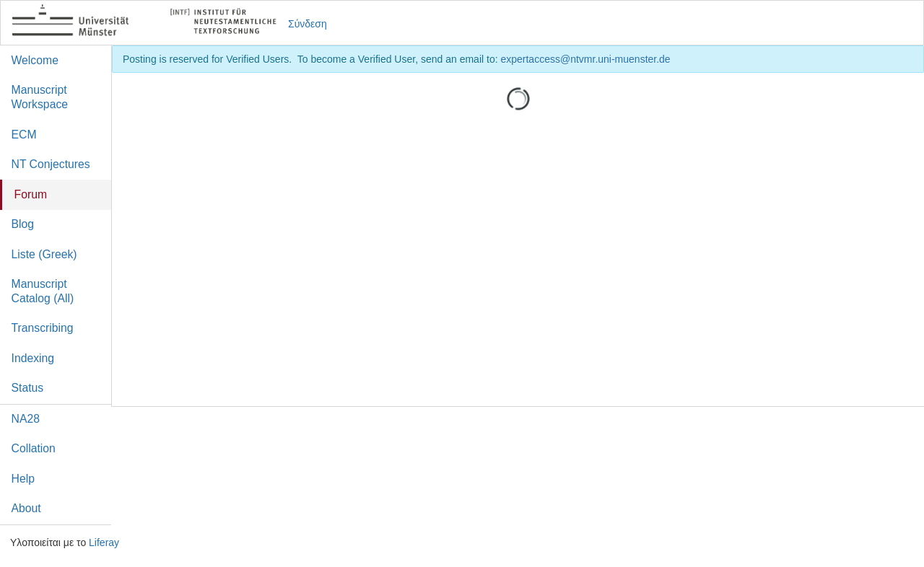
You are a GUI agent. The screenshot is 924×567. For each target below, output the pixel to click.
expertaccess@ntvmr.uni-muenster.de (585, 59)
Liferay (104, 542)
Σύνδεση (308, 24)
